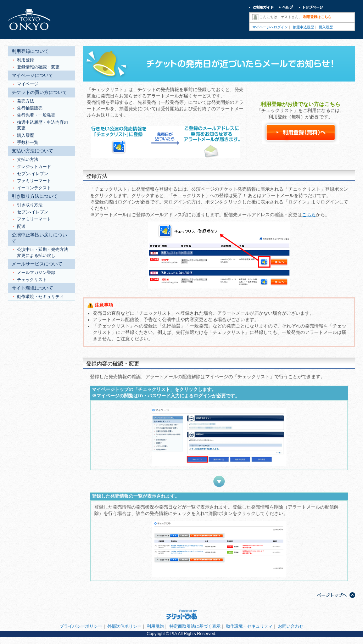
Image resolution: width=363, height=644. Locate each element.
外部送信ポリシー (124, 626)
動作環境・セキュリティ (249, 626)
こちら (309, 215)
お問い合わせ (291, 626)
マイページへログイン (270, 27)
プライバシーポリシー (81, 626)
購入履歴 (326, 27)
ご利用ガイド (261, 8)
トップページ (311, 8)
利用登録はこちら (317, 17)
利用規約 (155, 626)
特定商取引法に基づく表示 (195, 626)
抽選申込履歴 (303, 27)
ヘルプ (286, 8)
